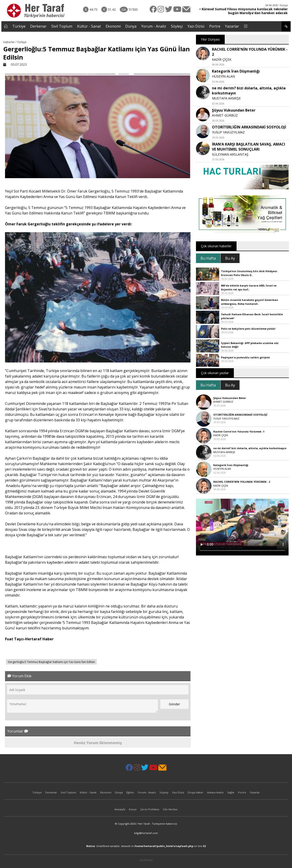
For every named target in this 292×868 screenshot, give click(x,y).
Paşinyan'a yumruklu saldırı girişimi (245, 357)
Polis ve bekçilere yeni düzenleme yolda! (248, 329)
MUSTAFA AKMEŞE (226, 98)
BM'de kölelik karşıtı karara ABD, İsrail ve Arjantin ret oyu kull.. (249, 287)
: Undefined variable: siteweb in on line (146, 846)
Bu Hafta (208, 258)
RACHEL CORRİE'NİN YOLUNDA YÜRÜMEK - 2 (242, 482)
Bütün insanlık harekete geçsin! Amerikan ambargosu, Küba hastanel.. (250, 302)
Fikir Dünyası (210, 39)
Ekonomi (113, 26)
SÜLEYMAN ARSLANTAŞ (230, 154)
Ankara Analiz (215, 792)
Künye (133, 809)
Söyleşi (177, 26)
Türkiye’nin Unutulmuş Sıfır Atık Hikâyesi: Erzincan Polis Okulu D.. (249, 273)
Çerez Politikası (150, 809)
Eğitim (130, 792)
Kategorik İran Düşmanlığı (236, 71)
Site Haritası (170, 809)
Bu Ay (230, 258)
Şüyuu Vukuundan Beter (234, 110)
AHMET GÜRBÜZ (225, 115)
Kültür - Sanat (89, 26)
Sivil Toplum (62, 26)
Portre (215, 26)
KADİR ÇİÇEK (222, 59)
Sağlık (231, 792)
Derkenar (38, 26)
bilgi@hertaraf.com (146, 833)
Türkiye (19, 26)
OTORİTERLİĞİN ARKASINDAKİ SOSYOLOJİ (249, 127)
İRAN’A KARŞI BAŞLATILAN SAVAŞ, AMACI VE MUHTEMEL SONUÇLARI (249, 147)
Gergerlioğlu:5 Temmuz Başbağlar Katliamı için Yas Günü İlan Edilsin (51, 662)
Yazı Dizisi (196, 26)
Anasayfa (120, 809)
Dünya (131, 26)
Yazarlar (232, 26)
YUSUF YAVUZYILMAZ (228, 132)
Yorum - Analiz (154, 26)
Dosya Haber (196, 792)
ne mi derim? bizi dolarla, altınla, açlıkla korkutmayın (250, 448)
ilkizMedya (146, 860)
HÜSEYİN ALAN (223, 76)
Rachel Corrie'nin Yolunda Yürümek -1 (239, 431)
